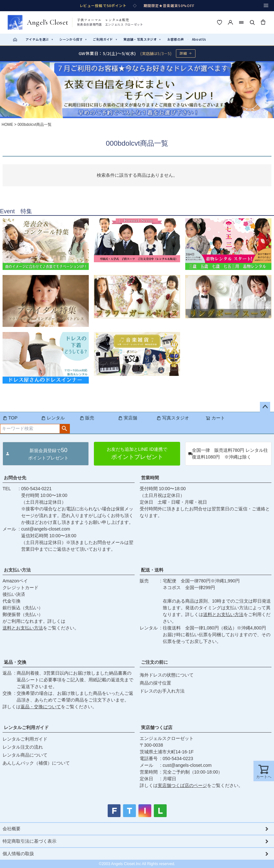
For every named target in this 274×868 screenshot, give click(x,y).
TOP (10, 418)
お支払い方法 (17, 570)
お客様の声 (176, 39)
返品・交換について (41, 707)
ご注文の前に (154, 662)
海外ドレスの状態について (167, 675)
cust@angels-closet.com (46, 529)
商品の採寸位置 (155, 683)
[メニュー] (266, 5)
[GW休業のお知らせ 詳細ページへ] (137, 53)
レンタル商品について (25, 755)
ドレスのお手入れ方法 (162, 691)
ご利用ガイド (105, 39)
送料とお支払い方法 (23, 628)
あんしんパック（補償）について (36, 763)
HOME (7, 125)
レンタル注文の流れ (23, 747)
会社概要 (12, 829)
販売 (87, 418)
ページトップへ (265, 407)
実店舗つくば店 (157, 727)
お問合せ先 (15, 478)
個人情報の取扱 (18, 854)
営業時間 (150, 478)
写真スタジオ (173, 418)
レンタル (53, 418)
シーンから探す (73, 39)
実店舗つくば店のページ (182, 785)
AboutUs (199, 39)
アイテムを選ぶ (39, 39)
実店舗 (128, 418)
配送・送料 (152, 570)
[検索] (252, 22)
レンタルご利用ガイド (26, 727)
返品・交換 (15, 662)
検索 (65, 429)
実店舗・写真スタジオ (142, 39)
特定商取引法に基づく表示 (29, 841)
